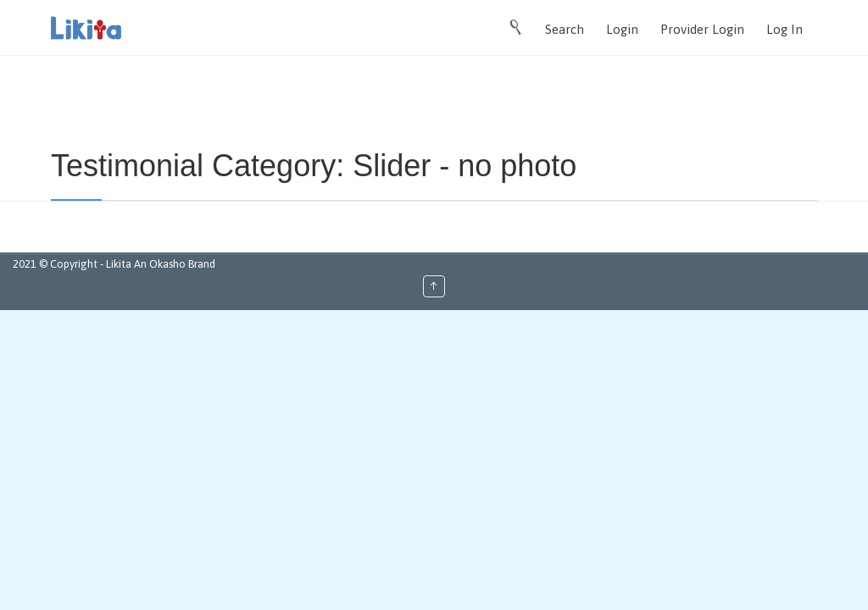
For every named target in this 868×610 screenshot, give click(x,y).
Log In (785, 29)
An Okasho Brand (175, 264)
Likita (120, 264)
